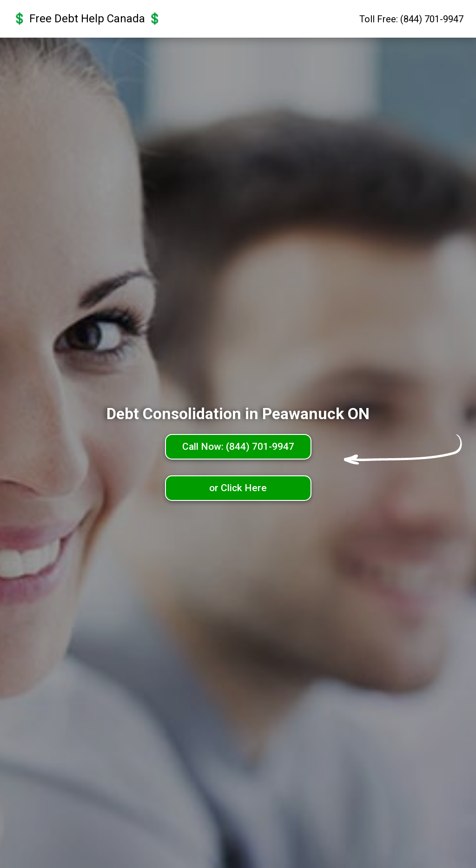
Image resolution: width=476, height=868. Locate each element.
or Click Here (238, 488)
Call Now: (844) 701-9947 (238, 447)
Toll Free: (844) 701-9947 (411, 19)
